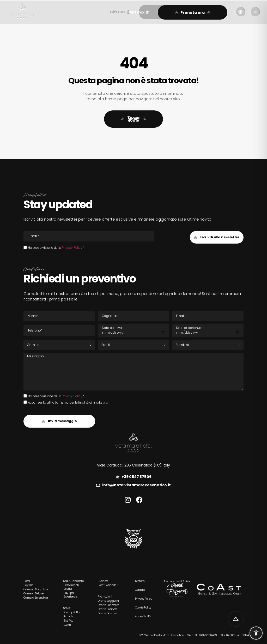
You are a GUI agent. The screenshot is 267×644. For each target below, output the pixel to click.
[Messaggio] (133, 372)
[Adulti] (134, 345)
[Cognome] (134, 316)
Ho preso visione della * (56, 248)
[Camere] (59, 345)
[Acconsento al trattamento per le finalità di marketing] (25, 402)
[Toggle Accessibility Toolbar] (256, 633)
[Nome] (59, 316)
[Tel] (59, 330)
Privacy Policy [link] (72, 248)
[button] (139, 12)
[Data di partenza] (208, 330)
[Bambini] (208, 345)
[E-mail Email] (89, 236)
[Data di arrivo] (134, 330)
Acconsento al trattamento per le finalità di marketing (68, 402)
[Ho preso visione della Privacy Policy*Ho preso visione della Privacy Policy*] (25, 247)
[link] (22, 12)
